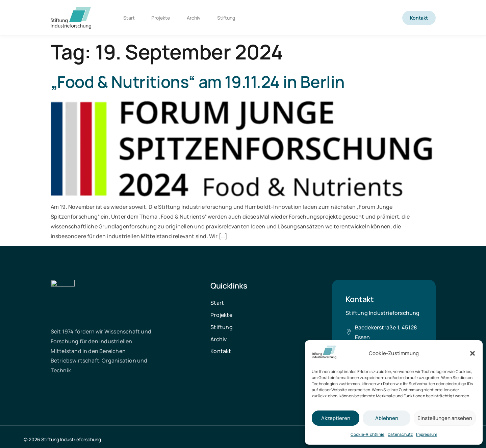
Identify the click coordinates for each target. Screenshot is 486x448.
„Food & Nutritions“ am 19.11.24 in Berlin (198, 82)
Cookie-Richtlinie (367, 434)
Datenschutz (400, 434)
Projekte (161, 18)
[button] (472, 353)
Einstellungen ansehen (445, 418)
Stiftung (226, 18)
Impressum (427, 434)
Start (129, 18)
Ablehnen (387, 418)
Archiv (194, 18)
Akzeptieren (336, 418)
